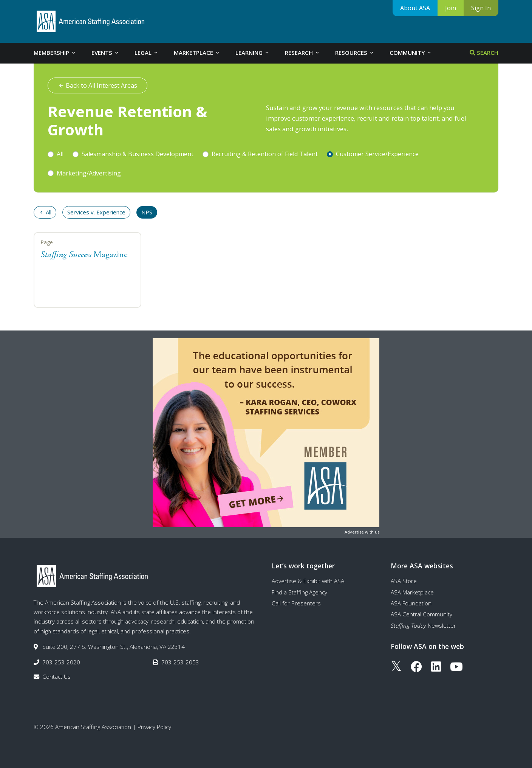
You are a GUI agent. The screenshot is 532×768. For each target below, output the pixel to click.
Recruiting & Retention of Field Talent (265, 154)
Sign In (481, 8)
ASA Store (404, 581)
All (60, 154)
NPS (147, 212)
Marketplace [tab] (197, 53)
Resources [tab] (355, 53)
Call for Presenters (296, 603)
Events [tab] (105, 53)
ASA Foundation (411, 603)
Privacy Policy (154, 727)
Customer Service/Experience (377, 154)
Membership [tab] (55, 53)
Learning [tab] (253, 53)
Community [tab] (411, 53)
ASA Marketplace (412, 592)
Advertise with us (362, 532)
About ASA (415, 8)
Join (451, 8)
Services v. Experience (96, 212)
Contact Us (56, 676)
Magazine (84, 255)
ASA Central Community (421, 614)
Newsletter (423, 625)
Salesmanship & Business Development (138, 154)
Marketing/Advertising (89, 173)
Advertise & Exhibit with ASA (308, 581)
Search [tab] (484, 53)
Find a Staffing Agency (299, 592)
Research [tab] (302, 53)
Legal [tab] (147, 53)
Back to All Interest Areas (98, 85)
